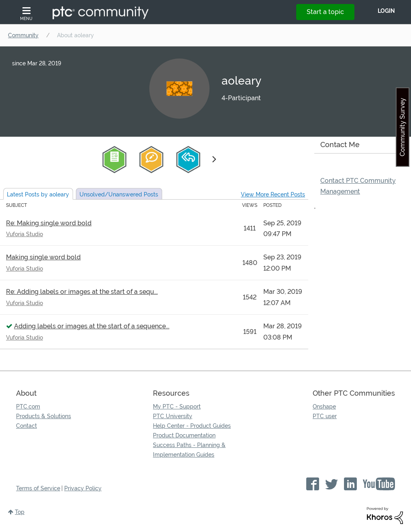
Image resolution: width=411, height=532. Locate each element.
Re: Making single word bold (49, 223)
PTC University (173, 416)
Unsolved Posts (119, 194)
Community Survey (402, 127)
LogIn (386, 11)
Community (23, 35)
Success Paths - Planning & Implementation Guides (189, 450)
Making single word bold (43, 257)
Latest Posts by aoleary (38, 194)
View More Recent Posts (273, 194)
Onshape (324, 407)
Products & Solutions (44, 416)
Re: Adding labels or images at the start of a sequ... (82, 292)
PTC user (325, 416)
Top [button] (20, 512)
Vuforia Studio (24, 234)
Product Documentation (184, 435)
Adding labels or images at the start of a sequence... (92, 326)
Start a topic (325, 12)
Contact (26, 426)
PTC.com (28, 407)
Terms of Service (38, 488)
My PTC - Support (177, 407)
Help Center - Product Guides (192, 426)
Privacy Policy (83, 488)
